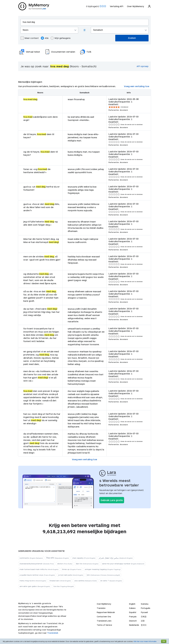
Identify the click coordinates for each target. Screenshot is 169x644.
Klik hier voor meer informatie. (145, 641)
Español (133, 612)
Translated (104, 621)
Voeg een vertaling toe (137, 86)
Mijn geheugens (61, 38)
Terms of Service (104, 625)
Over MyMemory (135, 6)
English (132, 604)
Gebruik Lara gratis (112, 500)
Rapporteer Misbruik (106, 612)
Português (146, 608)
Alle (45, 38)
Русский (144, 612)
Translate (101, 608)
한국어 (144, 625)
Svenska (145, 604)
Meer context (30, 38)
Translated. (53, 633)
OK (164, 641)
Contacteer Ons (104, 617)
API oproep (143, 66)
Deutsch (133, 621)
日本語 (144, 617)
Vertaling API (116, 6)
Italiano (132, 608)
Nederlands (134, 625)
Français (133, 617)
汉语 (143, 621)
